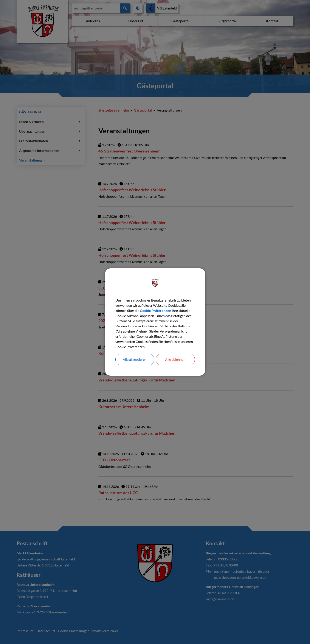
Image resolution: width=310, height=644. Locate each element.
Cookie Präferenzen (156, 310)
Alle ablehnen (175, 359)
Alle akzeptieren (135, 359)
